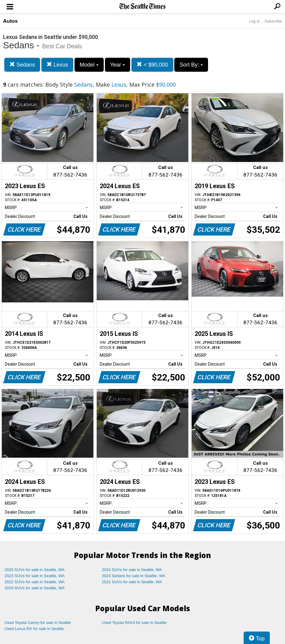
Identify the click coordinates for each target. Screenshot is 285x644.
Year (118, 65)
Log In (254, 21)
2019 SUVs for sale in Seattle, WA (35, 588)
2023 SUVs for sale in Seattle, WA (35, 576)
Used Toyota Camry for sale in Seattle (38, 623)
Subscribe (273, 21)
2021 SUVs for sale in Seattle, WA (132, 582)
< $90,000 (152, 65)
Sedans (22, 65)
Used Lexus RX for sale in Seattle (34, 629)
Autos (10, 21)
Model (89, 65)
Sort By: (191, 65)
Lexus (57, 65)
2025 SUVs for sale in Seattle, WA (35, 570)
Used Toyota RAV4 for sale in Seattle (134, 623)
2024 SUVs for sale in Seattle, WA (132, 570)
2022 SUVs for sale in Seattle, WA (35, 582)
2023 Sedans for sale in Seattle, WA (134, 576)
